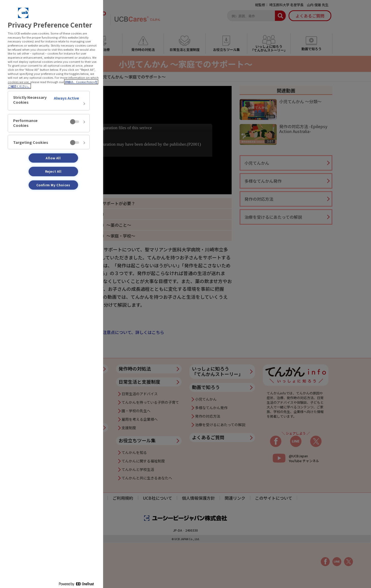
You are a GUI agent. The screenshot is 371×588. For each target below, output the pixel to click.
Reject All (53, 171)
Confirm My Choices (53, 185)
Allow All (53, 158)
